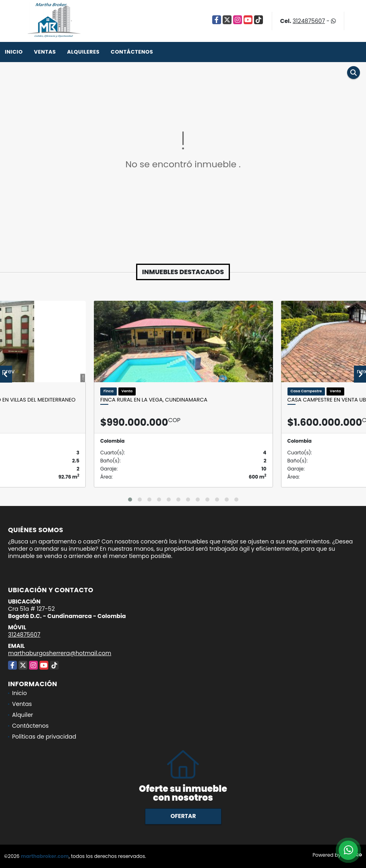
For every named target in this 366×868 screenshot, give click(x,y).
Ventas (45, 52)
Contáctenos (132, 52)
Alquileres (83, 52)
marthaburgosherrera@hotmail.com (60, 653)
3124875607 (309, 21)
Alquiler (23, 715)
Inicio (14, 52)
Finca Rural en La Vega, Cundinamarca (154, 400)
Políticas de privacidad (44, 737)
